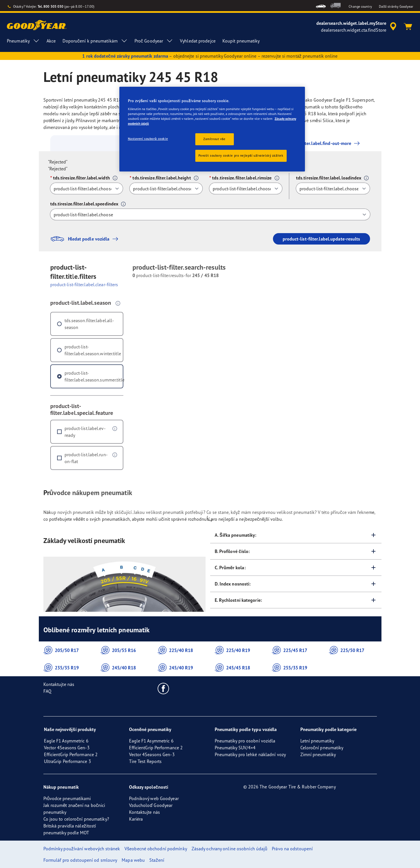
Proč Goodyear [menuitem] (154, 41)
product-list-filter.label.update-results (321, 239)
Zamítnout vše (214, 139)
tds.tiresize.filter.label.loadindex (329, 178)
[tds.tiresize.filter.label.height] (166, 188)
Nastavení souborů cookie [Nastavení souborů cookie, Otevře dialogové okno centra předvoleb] (148, 139)
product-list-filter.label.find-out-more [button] (312, 143)
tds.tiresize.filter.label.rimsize (242, 178)
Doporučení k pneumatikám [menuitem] (95, 41)
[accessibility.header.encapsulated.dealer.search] (357, 27)
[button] (115, 178)
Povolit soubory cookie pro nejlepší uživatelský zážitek (241, 156)
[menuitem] (321, 6)
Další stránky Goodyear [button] (396, 6)
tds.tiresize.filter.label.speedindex (84, 204)
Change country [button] (360, 6)
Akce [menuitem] (51, 41)
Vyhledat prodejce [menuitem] (198, 41)
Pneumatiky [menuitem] (23, 41)
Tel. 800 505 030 (51, 6)
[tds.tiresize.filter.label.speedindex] (210, 214)
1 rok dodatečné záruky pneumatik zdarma (125, 56)
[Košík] (408, 27)
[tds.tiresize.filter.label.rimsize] (246, 188)
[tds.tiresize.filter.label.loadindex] (333, 188)
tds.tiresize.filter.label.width (82, 178)
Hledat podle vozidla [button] (86, 239)
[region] (212, 129)
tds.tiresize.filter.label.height (162, 178)
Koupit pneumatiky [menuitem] (241, 41)
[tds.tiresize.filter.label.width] (87, 188)
